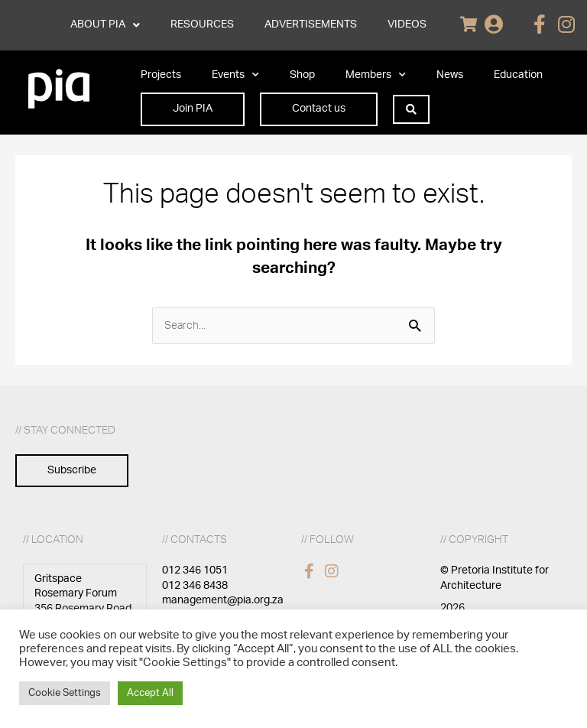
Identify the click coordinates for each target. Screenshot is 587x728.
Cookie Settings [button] (65, 693)
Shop (302, 75)
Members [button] (376, 75)
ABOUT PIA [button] (105, 25)
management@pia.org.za (223, 600)
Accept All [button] (150, 693)
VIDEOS (407, 24)
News (450, 75)
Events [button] (235, 75)
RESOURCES (202, 24)
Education (518, 75)
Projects (161, 75)
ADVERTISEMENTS (311, 24)
